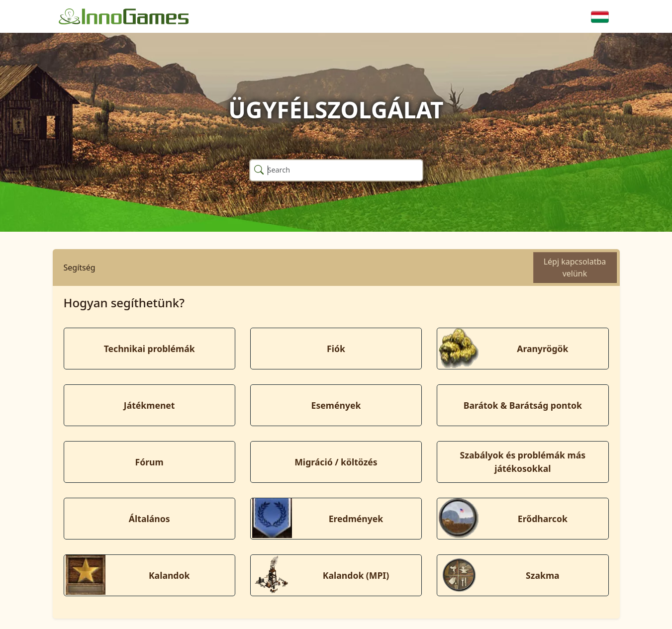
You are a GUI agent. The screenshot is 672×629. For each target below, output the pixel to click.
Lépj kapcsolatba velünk (575, 268)
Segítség (80, 268)
